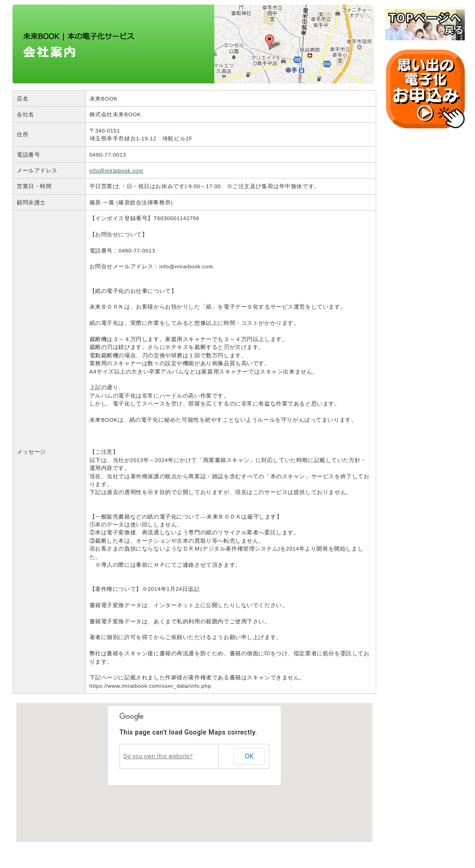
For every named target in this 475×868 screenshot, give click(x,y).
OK (249, 756)
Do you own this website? (158, 756)
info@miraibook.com (116, 170)
